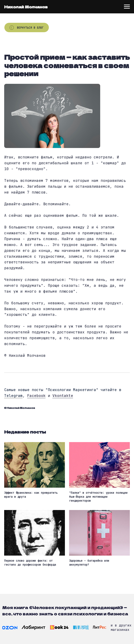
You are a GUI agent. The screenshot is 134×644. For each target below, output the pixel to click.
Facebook (36, 396)
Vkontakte (63, 396)
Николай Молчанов (26, 7)
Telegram (13, 396)
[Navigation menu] (127, 7)
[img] (10, 628)
